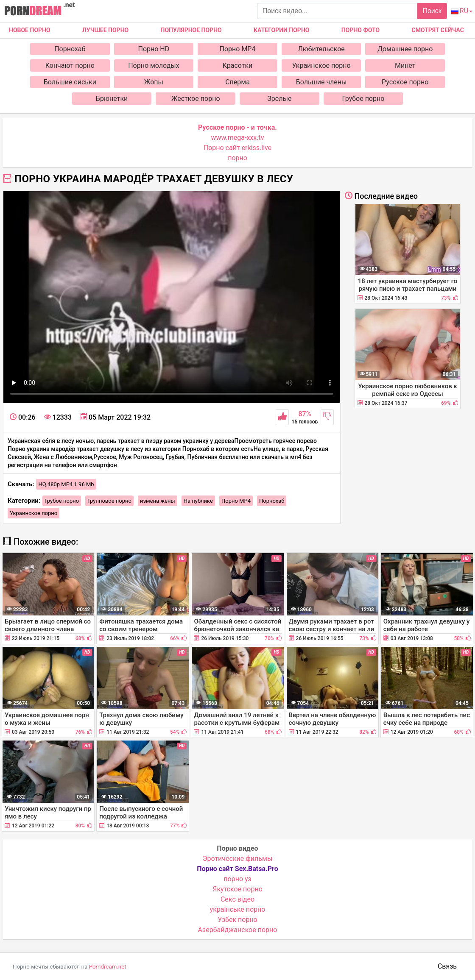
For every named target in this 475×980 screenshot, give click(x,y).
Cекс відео (237, 899)
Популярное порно (191, 30)
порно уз (237, 879)
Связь (447, 966)
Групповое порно (109, 501)
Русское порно (405, 82)
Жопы (154, 82)
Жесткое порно (196, 99)
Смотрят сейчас (438, 30)
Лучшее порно (105, 30)
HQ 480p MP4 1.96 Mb (66, 484)
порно (237, 158)
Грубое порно (363, 99)
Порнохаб (70, 49)
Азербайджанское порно (238, 930)
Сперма (237, 82)
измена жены (158, 501)
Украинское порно (321, 65)
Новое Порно (30, 30)
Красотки (238, 65)
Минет (405, 65)
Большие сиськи (70, 82)
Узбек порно (237, 920)
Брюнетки (112, 99)
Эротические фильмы (238, 859)
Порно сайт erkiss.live (237, 148)
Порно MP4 (238, 49)
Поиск (432, 11)
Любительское (321, 49)
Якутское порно (237, 889)
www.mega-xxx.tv (238, 138)
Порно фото (360, 30)
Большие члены (321, 82)
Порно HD (154, 49)
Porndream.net (108, 967)
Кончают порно (70, 65)
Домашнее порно (405, 49)
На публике (198, 501)
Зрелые (279, 99)
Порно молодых (154, 65)
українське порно (238, 909)
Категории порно (281, 30)
